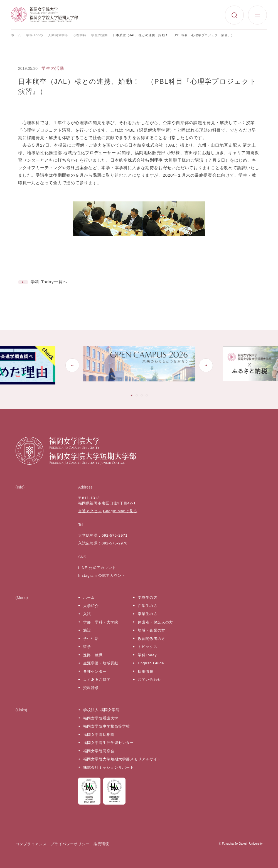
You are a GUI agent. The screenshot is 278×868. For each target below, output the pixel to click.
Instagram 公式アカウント (102, 575)
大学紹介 (91, 606)
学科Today (147, 655)
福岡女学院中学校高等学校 (107, 726)
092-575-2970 (115, 543)
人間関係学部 (58, 35)
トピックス (147, 647)
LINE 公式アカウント (97, 568)
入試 (87, 614)
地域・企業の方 (151, 630)
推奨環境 (101, 844)
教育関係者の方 (151, 639)
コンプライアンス (31, 844)
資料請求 (91, 688)
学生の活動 (99, 35)
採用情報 (146, 671)
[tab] (132, 395)
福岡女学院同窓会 (99, 751)
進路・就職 (93, 655)
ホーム (16, 35)
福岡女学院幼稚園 (99, 735)
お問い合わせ (149, 680)
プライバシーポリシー (70, 844)
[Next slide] (206, 365)
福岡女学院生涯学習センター (109, 743)
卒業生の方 (147, 614)
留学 (87, 647)
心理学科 (80, 35)
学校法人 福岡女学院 (101, 710)
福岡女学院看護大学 (101, 718)
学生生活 (91, 639)
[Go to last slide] (72, 365)
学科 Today (35, 35)
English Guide (151, 663)
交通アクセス (90, 511)
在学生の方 (147, 606)
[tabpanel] (139, 365)
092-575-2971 (115, 535)
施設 (87, 630)
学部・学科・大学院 (101, 622)
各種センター (95, 671)
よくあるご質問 (97, 680)
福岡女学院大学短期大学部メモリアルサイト (122, 759)
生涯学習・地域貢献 (101, 663)
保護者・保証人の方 (155, 622)
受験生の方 (147, 597)
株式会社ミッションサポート (109, 767)
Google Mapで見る (120, 511)
